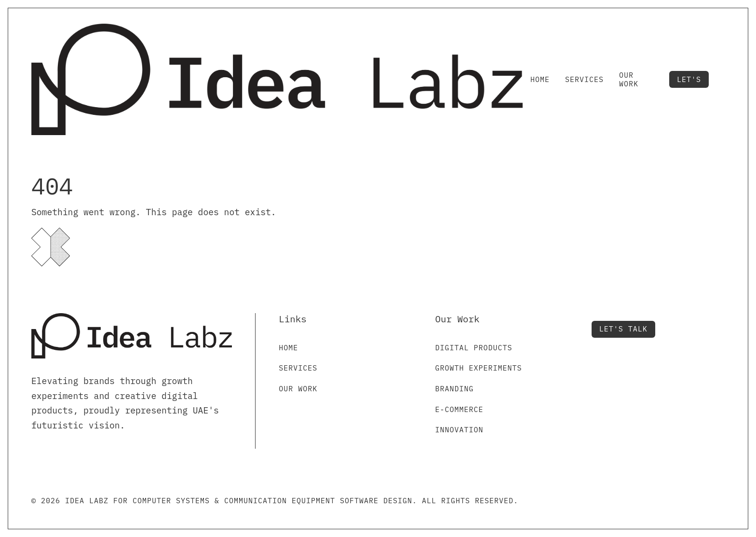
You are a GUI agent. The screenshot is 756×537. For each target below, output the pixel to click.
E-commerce (459, 409)
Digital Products (473, 348)
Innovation (459, 430)
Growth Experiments (478, 368)
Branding (454, 389)
